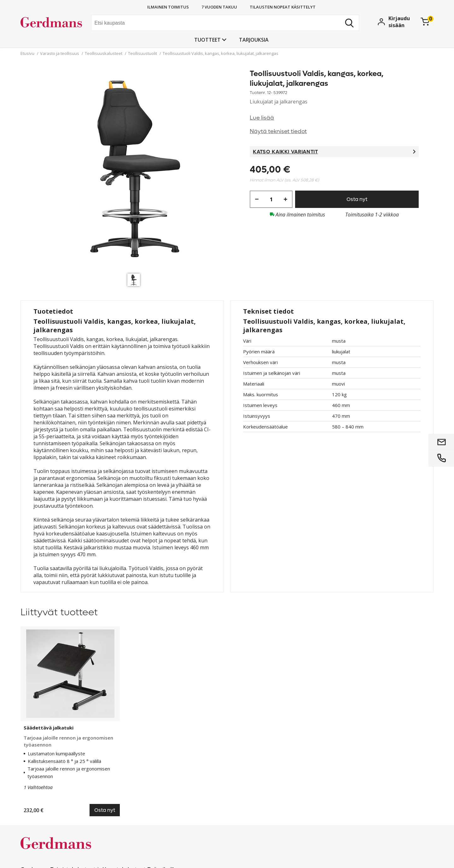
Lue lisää (262, 118)
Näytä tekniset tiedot (278, 131)
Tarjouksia (254, 40)
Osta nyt (357, 199)
